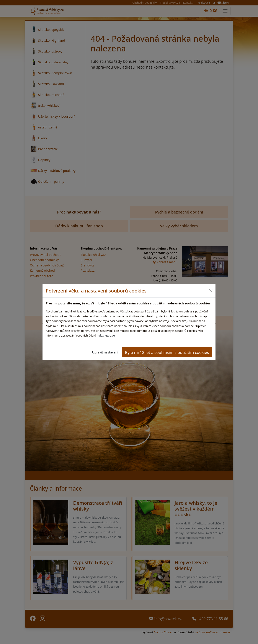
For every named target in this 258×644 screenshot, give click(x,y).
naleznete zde (106, 335)
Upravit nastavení (105, 352)
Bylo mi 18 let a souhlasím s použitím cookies (167, 352)
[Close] (211, 291)
